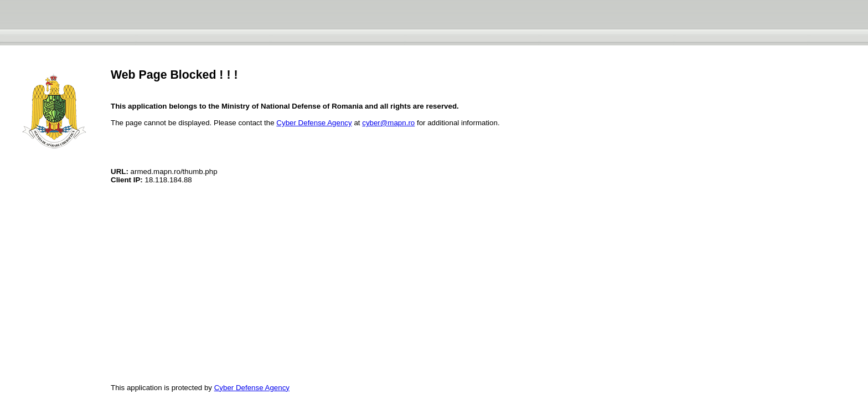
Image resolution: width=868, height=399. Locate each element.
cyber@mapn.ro (388, 123)
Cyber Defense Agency (314, 123)
